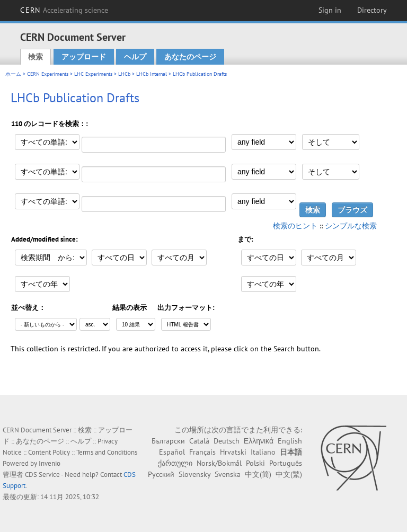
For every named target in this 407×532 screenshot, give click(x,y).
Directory (372, 10)
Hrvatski (233, 452)
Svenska (228, 474)
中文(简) (258, 474)
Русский (161, 474)
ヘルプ (135, 57)
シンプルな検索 (351, 226)
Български (168, 441)
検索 (36, 57)
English (290, 441)
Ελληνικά (259, 441)
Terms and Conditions (107, 452)
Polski (255, 463)
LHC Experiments (93, 74)
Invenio (50, 463)
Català (199, 441)
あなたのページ (190, 57)
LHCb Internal (152, 74)
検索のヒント (295, 226)
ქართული (175, 463)
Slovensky (194, 474)
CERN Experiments (48, 74)
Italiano (263, 452)
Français (202, 452)
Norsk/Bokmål (219, 463)
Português (286, 463)
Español (172, 452)
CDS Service (42, 475)
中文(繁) (289, 474)
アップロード (84, 57)
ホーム (13, 74)
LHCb (124, 74)
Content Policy (49, 452)
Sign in (330, 10)
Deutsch (227, 441)
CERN (64, 10)
